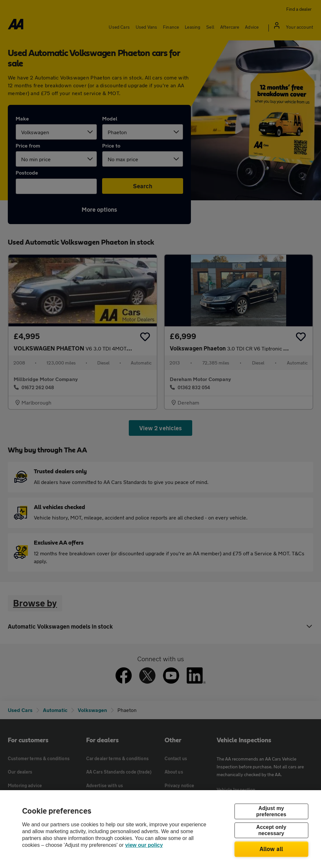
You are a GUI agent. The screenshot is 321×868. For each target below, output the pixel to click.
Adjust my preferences (271, 811)
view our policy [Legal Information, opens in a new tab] (144, 845)
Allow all (271, 849)
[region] (160, 829)
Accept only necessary (271, 830)
